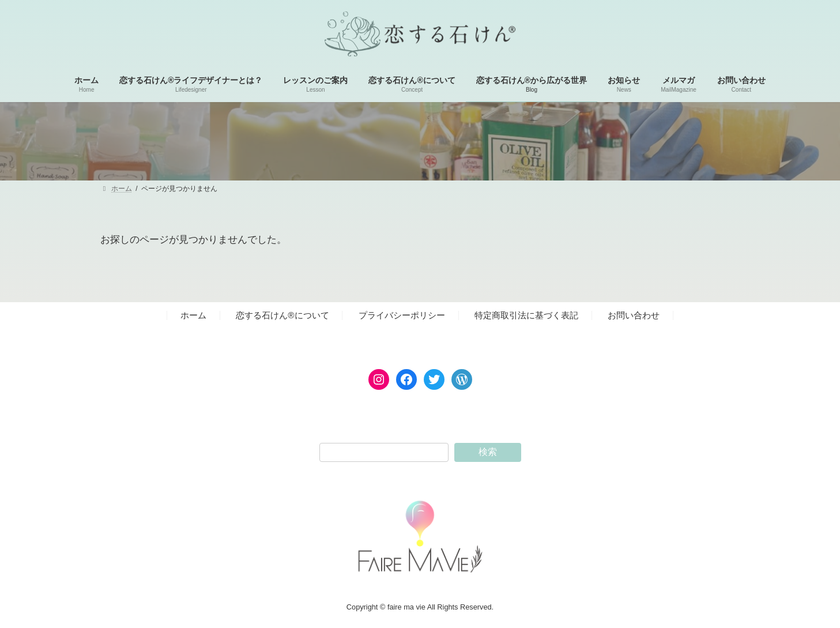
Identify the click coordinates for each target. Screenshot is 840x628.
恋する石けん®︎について (282, 315)
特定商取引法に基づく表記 (526, 315)
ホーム (193, 315)
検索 (488, 452)
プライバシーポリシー (402, 315)
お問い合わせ (634, 315)
